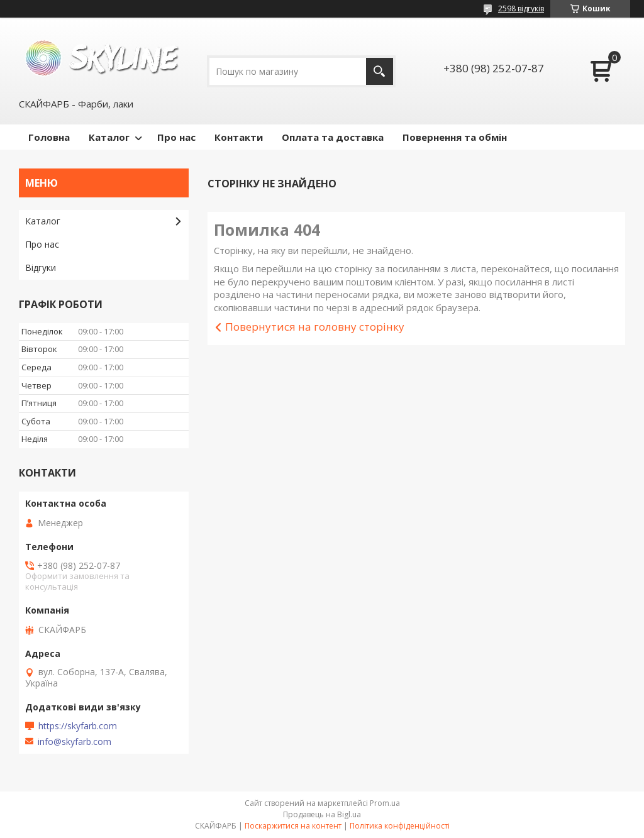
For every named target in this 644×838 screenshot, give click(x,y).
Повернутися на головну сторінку (315, 327)
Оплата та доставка (333, 137)
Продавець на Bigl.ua (322, 814)
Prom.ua (385, 803)
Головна (49, 137)
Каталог (109, 137)
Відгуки (41, 267)
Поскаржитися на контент (293, 826)
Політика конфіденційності (400, 826)
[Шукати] (380, 71)
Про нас (176, 137)
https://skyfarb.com (78, 726)
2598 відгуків (521, 8)
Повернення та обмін (455, 137)
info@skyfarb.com (75, 742)
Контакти (239, 137)
